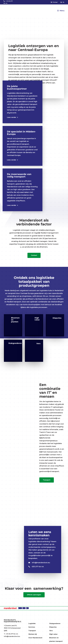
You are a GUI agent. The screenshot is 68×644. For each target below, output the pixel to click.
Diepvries (53, 627)
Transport (47, 480)
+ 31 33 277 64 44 (8, 2)
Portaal (54, 2)
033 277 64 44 (36, 567)
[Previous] (7, 110)
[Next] (12, 110)
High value (53, 634)
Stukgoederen (55, 624)
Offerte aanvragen (34, 595)
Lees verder (12, 117)
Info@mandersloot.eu (12, 636)
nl (62, 2)
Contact (34, 255)
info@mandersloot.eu (39, 563)
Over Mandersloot (35, 638)
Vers (51, 631)
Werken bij (33, 634)
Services (32, 627)
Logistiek (32, 624)
